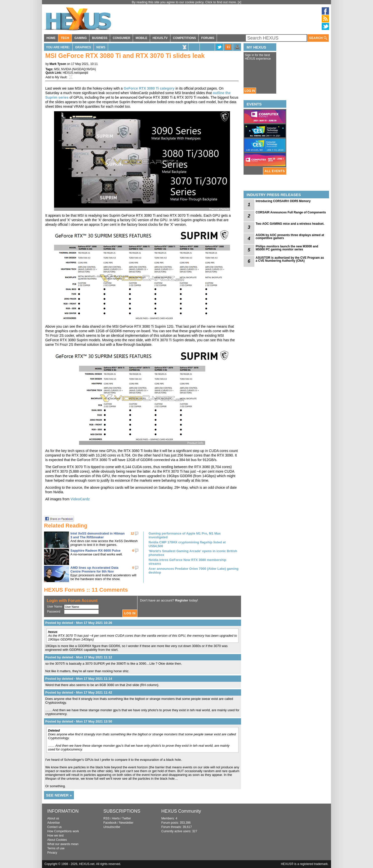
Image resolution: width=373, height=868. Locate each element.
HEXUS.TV (160, 38)
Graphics (83, 47)
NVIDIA (66, 69)
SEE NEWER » (59, 795)
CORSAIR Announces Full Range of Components (291, 212)
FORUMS (208, 38)
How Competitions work (63, 831)
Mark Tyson (58, 64)
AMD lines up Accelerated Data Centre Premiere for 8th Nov (94, 570)
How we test (55, 836)
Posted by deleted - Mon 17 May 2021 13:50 (79, 721)
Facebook (110, 823)
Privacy (52, 853)
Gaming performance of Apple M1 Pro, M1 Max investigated (185, 535)
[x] (240, 2)
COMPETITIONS (184, 38)
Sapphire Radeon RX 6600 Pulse (95, 551)
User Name (55, 607)
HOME (51, 38)
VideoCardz (80, 499)
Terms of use (56, 848)
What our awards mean (63, 844)
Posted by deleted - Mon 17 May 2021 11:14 (79, 679)
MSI (57, 69)
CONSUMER (121, 38)
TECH (65, 38)
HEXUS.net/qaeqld (76, 73)
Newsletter (126, 823)
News (101, 47)
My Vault (61, 77)
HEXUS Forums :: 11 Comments (86, 590)
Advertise (54, 823)
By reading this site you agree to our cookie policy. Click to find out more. (185, 2)
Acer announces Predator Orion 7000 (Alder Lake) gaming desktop (194, 571)
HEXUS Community (181, 811)
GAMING (81, 38)
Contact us (54, 827)
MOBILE (141, 38)
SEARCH (318, 38)
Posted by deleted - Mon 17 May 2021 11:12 (79, 657)
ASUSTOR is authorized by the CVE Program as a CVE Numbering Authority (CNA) (290, 259)
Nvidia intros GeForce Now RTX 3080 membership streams (187, 562)
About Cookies (57, 840)
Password (54, 612)
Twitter (127, 818)
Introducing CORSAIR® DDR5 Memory (283, 201)
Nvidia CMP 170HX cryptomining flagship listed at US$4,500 (187, 544)
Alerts (116, 818)
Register (182, 600)
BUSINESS (100, 38)
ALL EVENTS (275, 171)
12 (132, 534)
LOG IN (250, 91)
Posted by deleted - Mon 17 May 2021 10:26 (79, 623)
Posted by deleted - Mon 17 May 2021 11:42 (79, 692)
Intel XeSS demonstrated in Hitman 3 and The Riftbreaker (98, 535)
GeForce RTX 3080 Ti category (149, 88)
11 (228, 47)
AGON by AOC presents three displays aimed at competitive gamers (290, 237)
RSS (106, 818)
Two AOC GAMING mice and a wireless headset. (290, 224)
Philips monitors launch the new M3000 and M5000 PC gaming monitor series (287, 248)
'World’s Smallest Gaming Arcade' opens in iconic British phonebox (193, 553)
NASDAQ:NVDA (84, 69)
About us (53, 818)
